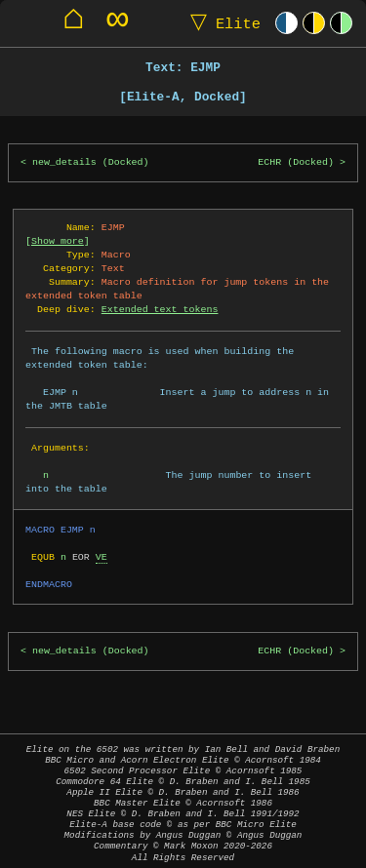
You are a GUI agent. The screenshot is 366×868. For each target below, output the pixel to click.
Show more (58, 241)
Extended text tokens (160, 309)
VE (102, 557)
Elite (221, 23)
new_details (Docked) (91, 162)
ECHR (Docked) (296, 162)
